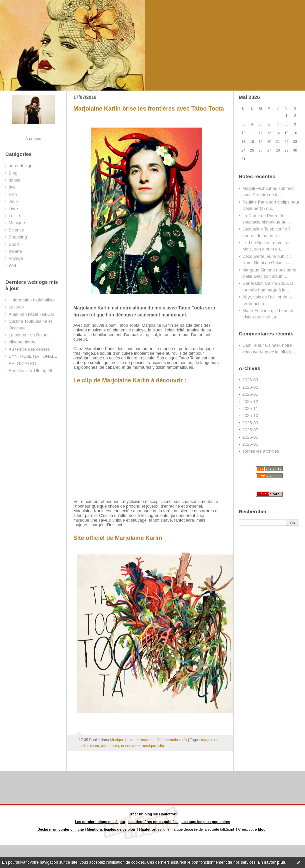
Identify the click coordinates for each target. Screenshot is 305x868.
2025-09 (250, 423)
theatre (15, 251)
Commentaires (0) (172, 740)
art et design (20, 166)
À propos (33, 138)
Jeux (13, 201)
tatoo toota (110, 746)
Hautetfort (168, 814)
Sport (14, 244)
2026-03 (250, 380)
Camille (249, 345)
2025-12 (250, 402)
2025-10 (250, 416)
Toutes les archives (261, 451)
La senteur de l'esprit (29, 335)
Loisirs (15, 216)
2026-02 (250, 387)
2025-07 (250, 430)
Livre (13, 209)
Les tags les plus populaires (206, 822)
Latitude (16, 307)
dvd (12, 187)
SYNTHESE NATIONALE (33, 356)
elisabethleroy (22, 342)
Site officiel (89, 538)
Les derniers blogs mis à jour (100, 822)
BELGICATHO (22, 364)
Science (16, 230)
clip (161, 746)
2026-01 (250, 394)
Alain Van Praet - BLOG (31, 314)
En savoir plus (271, 862)
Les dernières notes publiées (153, 822)
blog (262, 829)
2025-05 (250, 444)
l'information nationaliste (32, 300)
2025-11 (250, 409)
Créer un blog (140, 814)
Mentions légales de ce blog (111, 829)
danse (14, 180)
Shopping (18, 237)
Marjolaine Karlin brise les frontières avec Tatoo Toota (149, 109)
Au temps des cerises (29, 349)
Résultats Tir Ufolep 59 (30, 371)
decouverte (130, 746)
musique (149, 746)
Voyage (16, 258)
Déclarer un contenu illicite (60, 829)
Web (13, 266)
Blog (13, 173)
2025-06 (250, 437)
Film (13, 194)
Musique (17, 223)
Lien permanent (140, 740)
